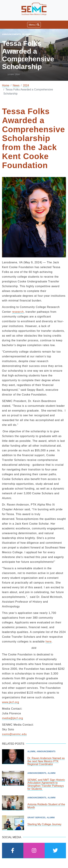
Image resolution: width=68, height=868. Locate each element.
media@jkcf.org (13, 718)
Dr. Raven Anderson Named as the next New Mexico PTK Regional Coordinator (46, 761)
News (16, 85)
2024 (26, 85)
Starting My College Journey (44, 824)
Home (6, 85)
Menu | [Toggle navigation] (34, 25)
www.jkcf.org (11, 702)
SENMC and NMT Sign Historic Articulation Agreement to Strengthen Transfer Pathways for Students (46, 784)
